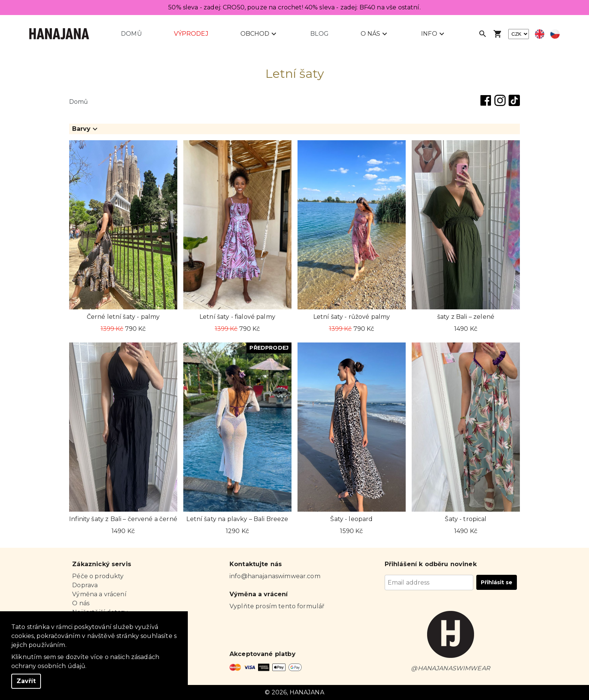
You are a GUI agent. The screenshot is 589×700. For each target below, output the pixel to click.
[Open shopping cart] (498, 34)
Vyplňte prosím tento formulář (277, 606)
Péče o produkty (98, 576)
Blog (319, 34)
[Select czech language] (555, 34)
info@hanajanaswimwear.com (275, 576)
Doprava (85, 585)
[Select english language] (540, 34)
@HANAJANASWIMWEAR (451, 668)
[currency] (519, 34)
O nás (81, 603)
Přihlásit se (497, 582)
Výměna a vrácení (99, 594)
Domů (131, 34)
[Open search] (483, 34)
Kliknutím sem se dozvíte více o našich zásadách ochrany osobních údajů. (85, 661)
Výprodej (191, 34)
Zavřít (26, 681)
